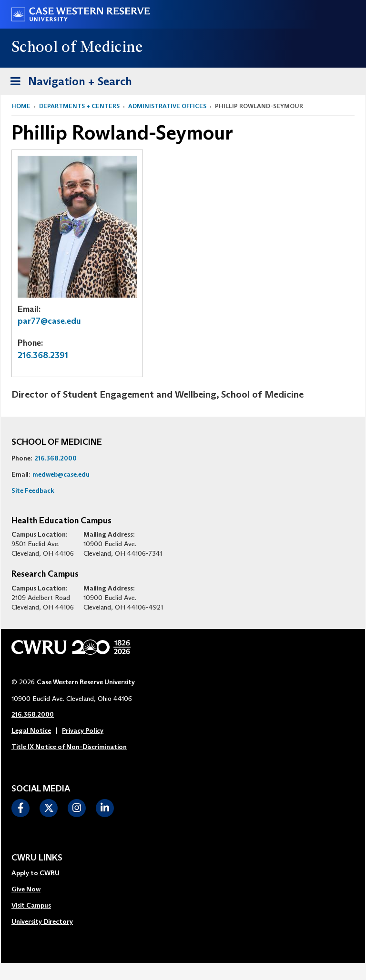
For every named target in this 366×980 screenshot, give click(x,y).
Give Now (26, 889)
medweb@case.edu (61, 474)
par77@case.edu (49, 321)
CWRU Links (37, 858)
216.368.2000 (56, 458)
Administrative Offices (167, 106)
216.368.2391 (43, 355)
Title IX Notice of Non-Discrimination (69, 747)
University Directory (42, 921)
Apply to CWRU (36, 873)
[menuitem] (42, 873)
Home (21, 106)
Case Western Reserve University (86, 682)
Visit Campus (31, 905)
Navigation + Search (68, 80)
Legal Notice (31, 730)
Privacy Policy (83, 730)
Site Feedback (33, 490)
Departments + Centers (79, 106)
